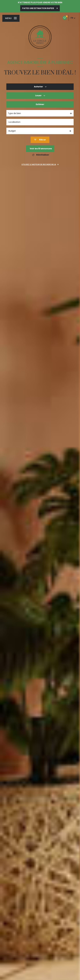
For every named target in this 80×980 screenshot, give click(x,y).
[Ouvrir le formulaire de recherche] (40, 140)
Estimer (40, 104)
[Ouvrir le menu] (11, 18)
